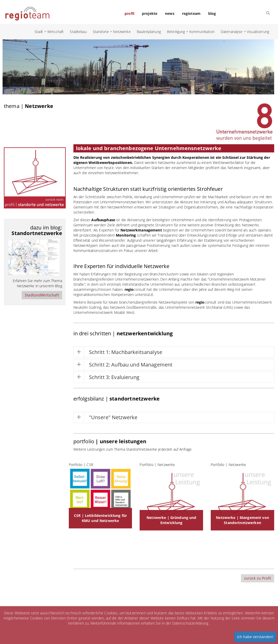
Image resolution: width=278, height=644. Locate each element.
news (170, 13)
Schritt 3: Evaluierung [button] (114, 377)
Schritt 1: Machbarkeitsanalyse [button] (126, 352)
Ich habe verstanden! (255, 637)
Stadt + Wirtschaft (49, 32)
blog (212, 13)
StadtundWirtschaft (42, 295)
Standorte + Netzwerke (112, 32)
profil (129, 13)
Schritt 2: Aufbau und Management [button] (131, 365)
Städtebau (78, 32)
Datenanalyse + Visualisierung (245, 32)
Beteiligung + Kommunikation (191, 32)
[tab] (174, 352)
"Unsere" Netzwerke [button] (113, 417)
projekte (150, 13)
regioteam (191, 13)
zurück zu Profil (258, 578)
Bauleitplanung (149, 32)
